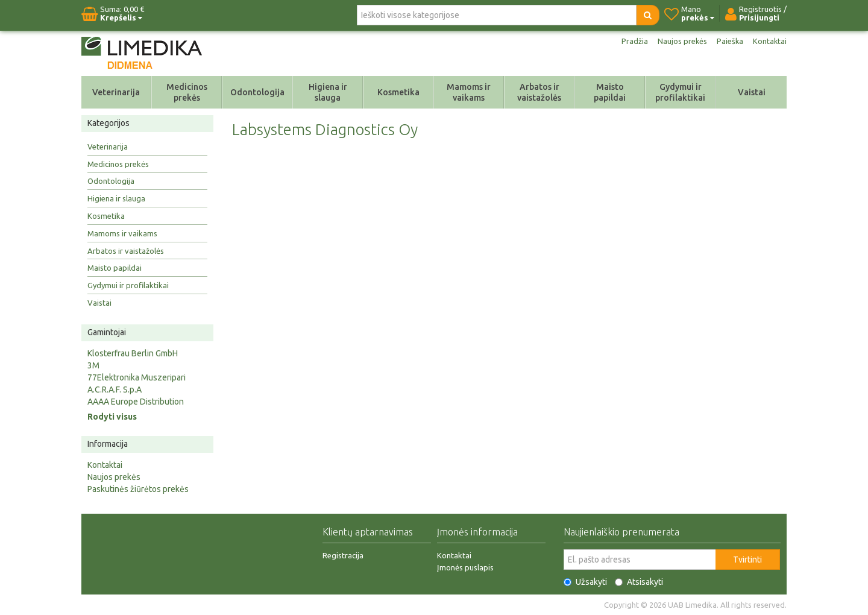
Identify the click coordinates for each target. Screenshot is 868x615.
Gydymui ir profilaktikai (680, 92)
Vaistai (752, 92)
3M (93, 365)
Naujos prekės (678, 41)
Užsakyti (585, 582)
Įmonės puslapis (465, 567)
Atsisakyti (639, 582)
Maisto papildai (610, 92)
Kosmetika (398, 92)
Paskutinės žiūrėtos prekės (138, 489)
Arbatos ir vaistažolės (539, 92)
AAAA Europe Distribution (136, 402)
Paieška (728, 41)
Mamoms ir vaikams (469, 92)
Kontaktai (769, 41)
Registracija (343, 555)
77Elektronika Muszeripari (137, 377)
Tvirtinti (747, 560)
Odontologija (257, 92)
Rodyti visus (112, 417)
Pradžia (628, 41)
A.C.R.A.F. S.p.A (115, 389)
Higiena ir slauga (328, 92)
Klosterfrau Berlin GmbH (133, 353)
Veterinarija (116, 92)
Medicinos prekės (187, 92)
